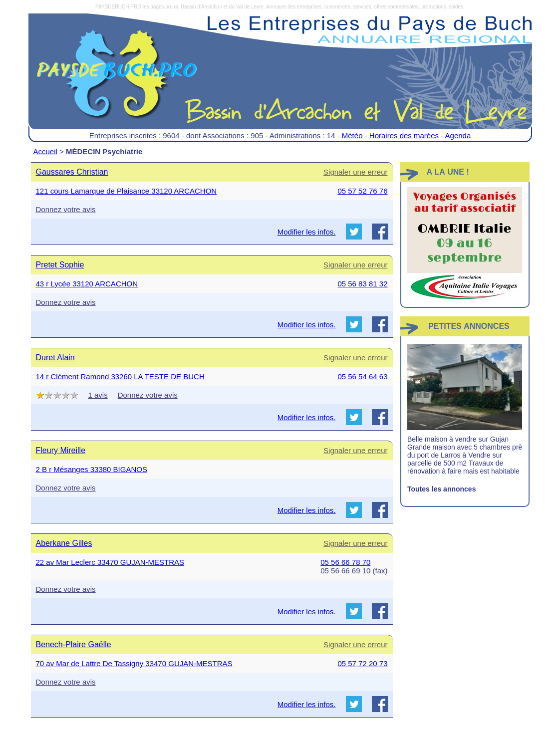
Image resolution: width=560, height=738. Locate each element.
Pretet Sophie (60, 265)
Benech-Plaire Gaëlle (74, 644)
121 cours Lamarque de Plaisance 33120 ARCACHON (127, 191)
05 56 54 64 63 (362, 376)
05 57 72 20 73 (362, 663)
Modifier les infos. (307, 232)
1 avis (98, 395)
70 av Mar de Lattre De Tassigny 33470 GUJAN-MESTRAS (134, 663)
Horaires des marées (404, 135)
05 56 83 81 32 (362, 284)
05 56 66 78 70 (345, 562)
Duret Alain (55, 358)
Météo (352, 135)
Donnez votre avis (66, 209)
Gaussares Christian (72, 172)
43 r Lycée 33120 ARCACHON (87, 284)
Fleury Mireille (61, 450)
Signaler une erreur (355, 172)
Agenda (458, 135)
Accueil (45, 151)
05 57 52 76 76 (362, 191)
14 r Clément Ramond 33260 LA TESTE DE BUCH (120, 376)
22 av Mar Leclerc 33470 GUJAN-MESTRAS (110, 562)
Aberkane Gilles (64, 543)
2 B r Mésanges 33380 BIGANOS (92, 469)
